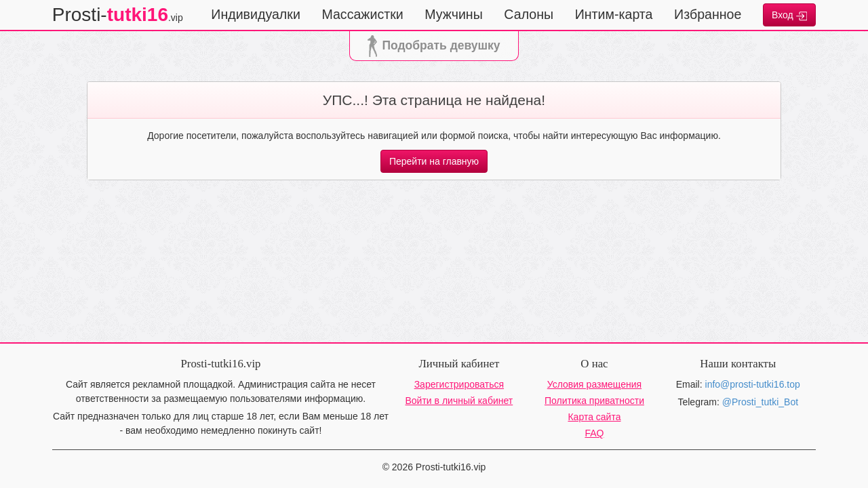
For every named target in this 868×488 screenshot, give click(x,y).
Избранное (708, 14)
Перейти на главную (434, 161)
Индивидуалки (256, 14)
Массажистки (362, 14)
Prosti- (118, 15)
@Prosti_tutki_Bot (760, 402)
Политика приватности (594, 401)
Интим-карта (614, 14)
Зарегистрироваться (459, 384)
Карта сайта (594, 417)
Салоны (529, 14)
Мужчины (454, 14)
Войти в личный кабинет (459, 401)
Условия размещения (594, 384)
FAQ (594, 433)
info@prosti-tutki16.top (753, 384)
